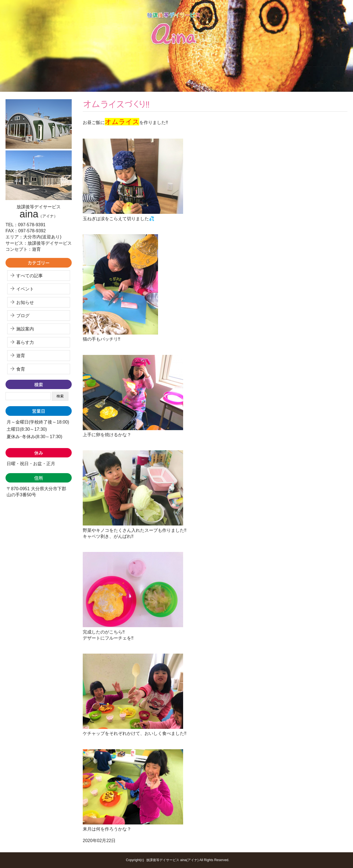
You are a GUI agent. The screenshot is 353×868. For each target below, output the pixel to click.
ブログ (23, 316)
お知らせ (25, 302)
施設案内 (25, 329)
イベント (25, 289)
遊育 (21, 356)
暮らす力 (25, 342)
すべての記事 (30, 276)
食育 (21, 369)
